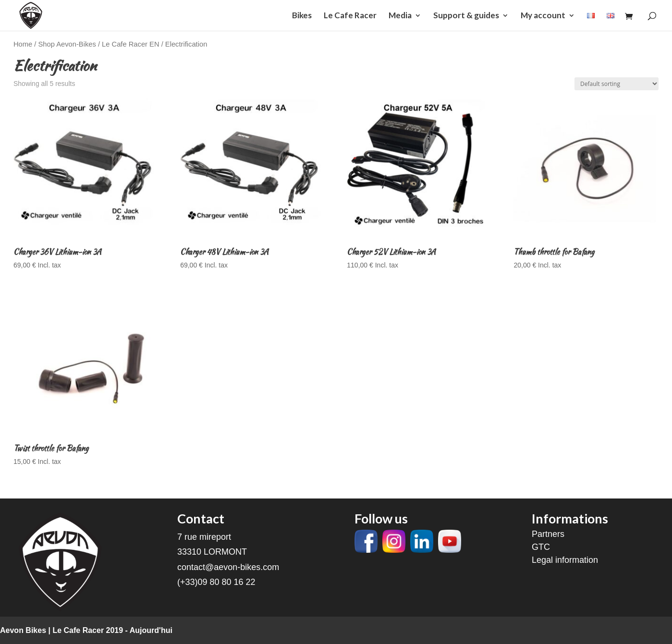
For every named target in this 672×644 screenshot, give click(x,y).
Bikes (302, 16)
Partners (548, 534)
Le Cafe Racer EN (130, 44)
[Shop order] (617, 84)
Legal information (565, 560)
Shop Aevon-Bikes (67, 44)
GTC (541, 547)
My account (543, 16)
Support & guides (466, 16)
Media (400, 16)
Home (23, 44)
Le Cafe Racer (350, 16)
